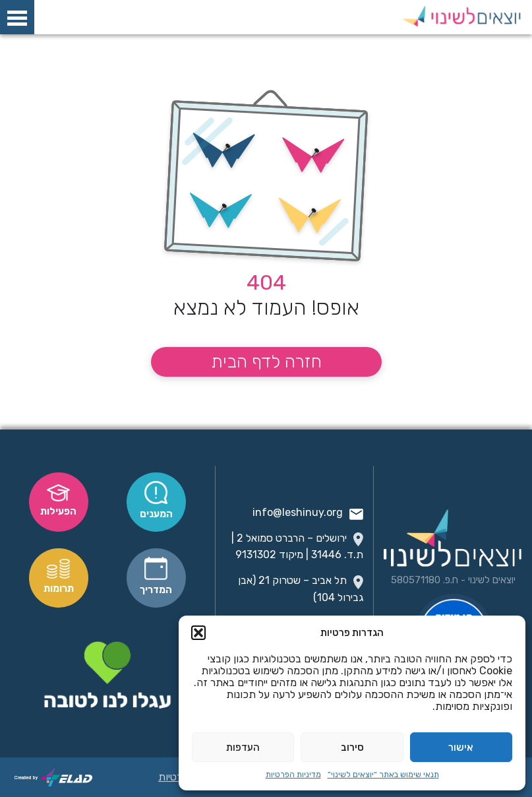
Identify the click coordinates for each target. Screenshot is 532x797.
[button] (198, 633)
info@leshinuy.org (308, 513)
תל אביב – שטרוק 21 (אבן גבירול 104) (301, 589)
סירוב (352, 748)
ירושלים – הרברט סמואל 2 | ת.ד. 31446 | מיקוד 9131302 (297, 546)
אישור (461, 748)
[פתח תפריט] (17, 18)
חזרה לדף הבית (266, 362)
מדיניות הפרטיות (293, 775)
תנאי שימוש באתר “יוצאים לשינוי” (383, 775)
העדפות (243, 748)
